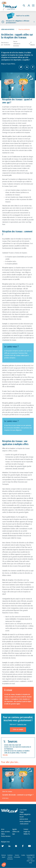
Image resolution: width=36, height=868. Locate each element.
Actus (3, 829)
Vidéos (3, 834)
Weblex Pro (27, 834)
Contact (26, 829)
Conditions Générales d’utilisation (10, 857)
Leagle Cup (27, 832)
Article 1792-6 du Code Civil (13, 745)
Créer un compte (18, 730)
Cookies (23, 855)
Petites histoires (6, 836)
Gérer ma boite (5, 832)
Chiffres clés (16, 832)
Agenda (14, 829)
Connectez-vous (22, 724)
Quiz (14, 834)
